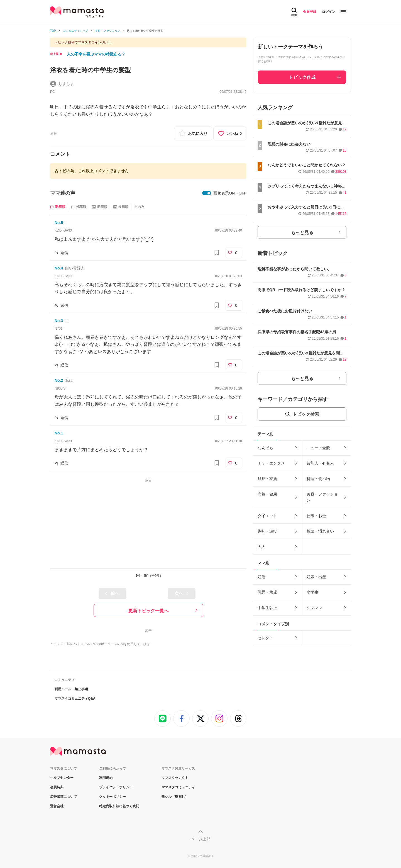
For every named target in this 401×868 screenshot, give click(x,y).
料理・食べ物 (318, 479)
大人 (261, 547)
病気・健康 (267, 494)
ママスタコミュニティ (178, 787)
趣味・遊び (267, 531)
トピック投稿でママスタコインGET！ (83, 42)
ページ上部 (200, 839)
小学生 (312, 592)
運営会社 (57, 806)
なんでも (265, 448)
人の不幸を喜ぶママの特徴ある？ (96, 54)
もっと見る (302, 233)
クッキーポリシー (113, 797)
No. (59, 223)
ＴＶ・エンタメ (271, 463)
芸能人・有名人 (320, 463)
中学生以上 (267, 608)
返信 (64, 253)
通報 (53, 133)
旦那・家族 (267, 479)
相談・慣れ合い (320, 531)
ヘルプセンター (62, 778)
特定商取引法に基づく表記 (119, 806)
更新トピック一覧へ (148, 611)
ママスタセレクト (175, 778)
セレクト (265, 638)
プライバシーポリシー (116, 787)
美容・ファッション (322, 497)
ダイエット (267, 516)
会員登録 (310, 12)
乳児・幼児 (267, 592)
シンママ (314, 608)
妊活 (261, 577)
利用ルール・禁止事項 (71, 689)
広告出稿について (63, 797)
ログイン (329, 12)
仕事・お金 (316, 516)
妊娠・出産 (316, 577)
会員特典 (57, 787)
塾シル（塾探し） (175, 797)
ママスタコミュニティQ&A (75, 699)
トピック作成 (302, 77)
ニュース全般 (318, 448)
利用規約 (106, 778)
